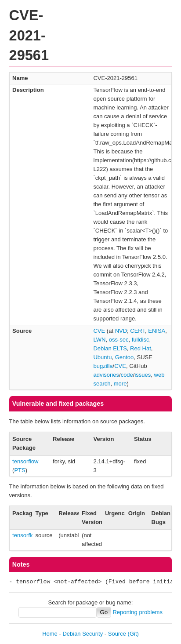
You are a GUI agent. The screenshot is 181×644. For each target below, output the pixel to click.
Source (117, 634)
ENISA (157, 331)
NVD (121, 331)
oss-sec (119, 340)
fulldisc (141, 340)
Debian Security (83, 634)
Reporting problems (137, 612)
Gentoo (125, 357)
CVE (99, 331)
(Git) (133, 634)
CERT (138, 331)
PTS (20, 470)
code (127, 375)
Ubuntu (102, 357)
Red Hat (141, 348)
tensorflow (25, 461)
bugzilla (103, 366)
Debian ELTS (110, 348)
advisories (106, 375)
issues (143, 375)
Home (50, 634)
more (120, 384)
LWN (99, 340)
